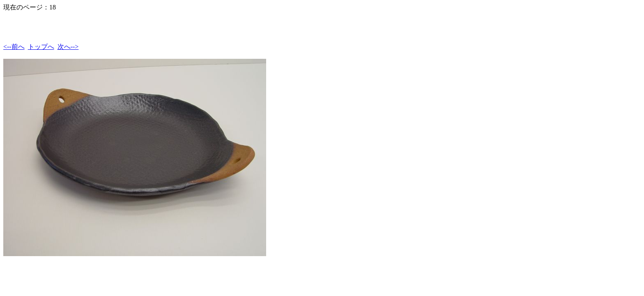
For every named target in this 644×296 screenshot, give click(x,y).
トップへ (41, 47)
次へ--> (68, 47)
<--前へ (14, 47)
